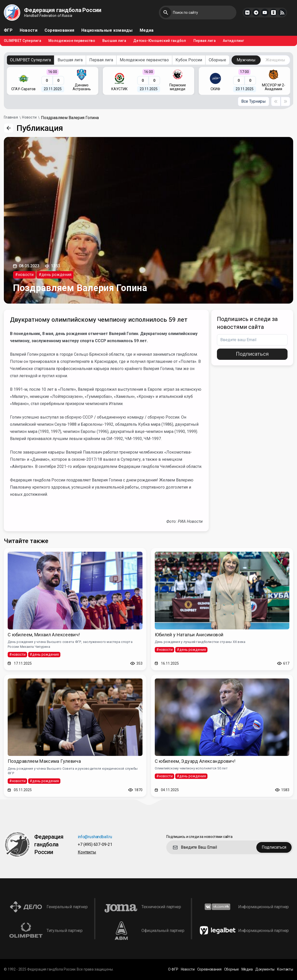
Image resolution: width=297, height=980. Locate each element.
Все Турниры (254, 101)
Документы (265, 969)
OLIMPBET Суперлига (23, 41)
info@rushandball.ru (95, 837)
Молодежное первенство (72, 41)
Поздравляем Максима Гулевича (44, 761)
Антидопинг (234, 41)
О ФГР (173, 969)
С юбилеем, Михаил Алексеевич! (44, 635)
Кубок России (189, 60)
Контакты (87, 852)
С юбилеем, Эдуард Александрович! (195, 761)
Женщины (275, 60)
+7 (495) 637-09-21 (95, 845)
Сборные (217, 60)
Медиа (147, 30)
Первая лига (205, 41)
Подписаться (252, 354)
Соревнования (59, 30)
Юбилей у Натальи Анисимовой (189, 635)
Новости (29, 30)
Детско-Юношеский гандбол (160, 41)
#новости (24, 275)
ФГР (8, 30)
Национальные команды (107, 30)
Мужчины (246, 60)
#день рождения (55, 275)
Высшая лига (114, 41)
